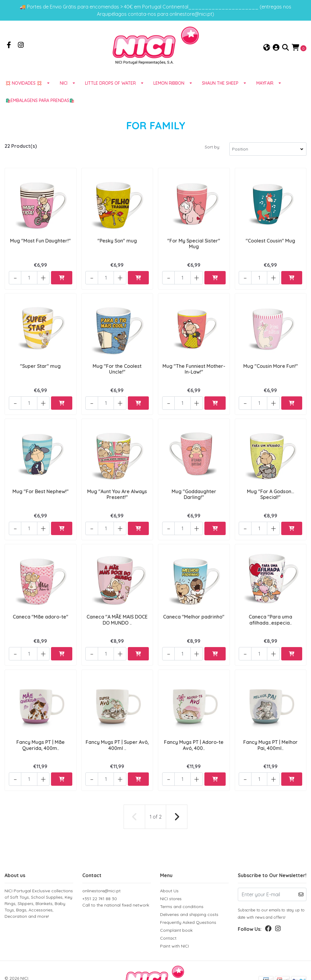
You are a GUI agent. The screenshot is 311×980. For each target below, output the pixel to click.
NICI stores (171, 877)
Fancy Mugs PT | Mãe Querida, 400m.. (41, 730)
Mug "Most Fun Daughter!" (40, 246)
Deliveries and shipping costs (189, 893)
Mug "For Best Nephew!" (41, 486)
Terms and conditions (182, 885)
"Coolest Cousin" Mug (270, 246)
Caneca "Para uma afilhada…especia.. (270, 609)
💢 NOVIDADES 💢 (24, 89)
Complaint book (176, 908)
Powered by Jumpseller (68, 962)
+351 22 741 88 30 (117, 880)
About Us (169, 869)
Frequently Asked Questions (188, 900)
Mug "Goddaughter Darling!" (194, 489)
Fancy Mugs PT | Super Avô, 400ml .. (117, 730)
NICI (64, 89)
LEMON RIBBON (169, 89)
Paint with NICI (174, 924)
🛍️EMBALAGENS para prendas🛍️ (40, 106)
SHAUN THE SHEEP (220, 89)
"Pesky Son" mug (117, 246)
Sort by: (212, 153)
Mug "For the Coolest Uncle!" (117, 369)
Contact (168, 916)
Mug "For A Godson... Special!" (270, 489)
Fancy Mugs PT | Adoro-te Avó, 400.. (194, 730)
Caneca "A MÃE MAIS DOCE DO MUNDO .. (117, 609)
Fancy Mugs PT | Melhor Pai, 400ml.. (270, 730)
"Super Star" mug (40, 366)
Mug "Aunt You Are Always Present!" (117, 489)
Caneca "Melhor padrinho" (194, 606)
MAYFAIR (265, 89)
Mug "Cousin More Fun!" (271, 366)
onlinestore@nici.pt (101, 869)
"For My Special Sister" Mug (194, 248)
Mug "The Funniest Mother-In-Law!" (194, 369)
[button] (267, 51)
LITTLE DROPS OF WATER (110, 89)
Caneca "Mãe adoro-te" (41, 606)
